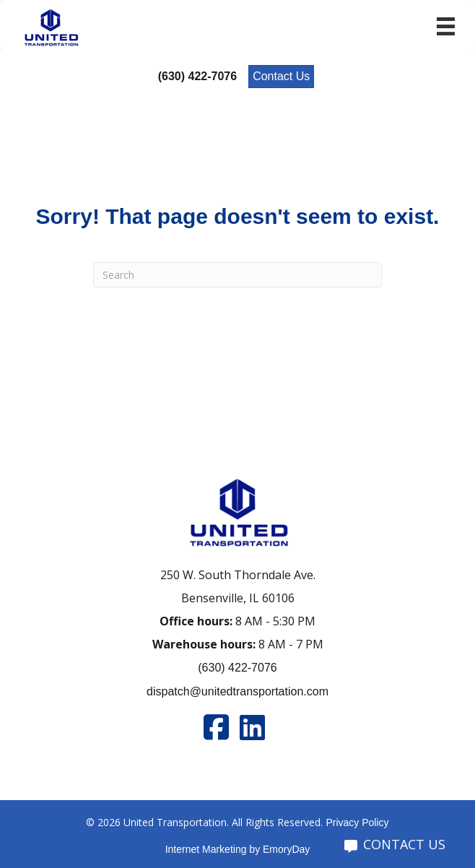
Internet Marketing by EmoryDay (238, 849)
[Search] (237, 275)
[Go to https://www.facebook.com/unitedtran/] (216, 728)
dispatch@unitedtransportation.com (237, 691)
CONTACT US (395, 844)
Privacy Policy (357, 823)
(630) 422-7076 (237, 668)
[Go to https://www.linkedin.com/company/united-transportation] (252, 728)
